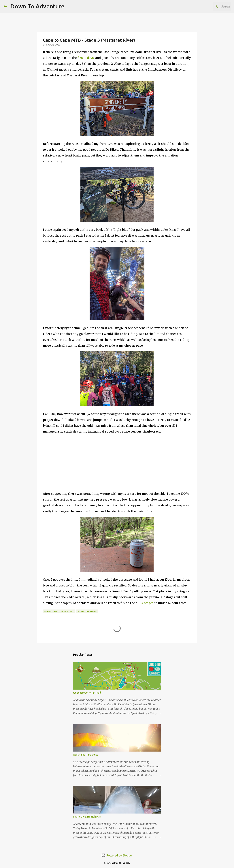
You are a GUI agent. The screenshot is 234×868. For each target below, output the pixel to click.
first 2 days (86, 58)
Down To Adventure (37, 6)
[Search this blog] (212, 6)
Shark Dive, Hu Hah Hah (87, 817)
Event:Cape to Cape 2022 (59, 611)
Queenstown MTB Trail (87, 693)
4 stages (148, 603)
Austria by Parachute (86, 755)
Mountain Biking (87, 611)
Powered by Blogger (117, 855)
